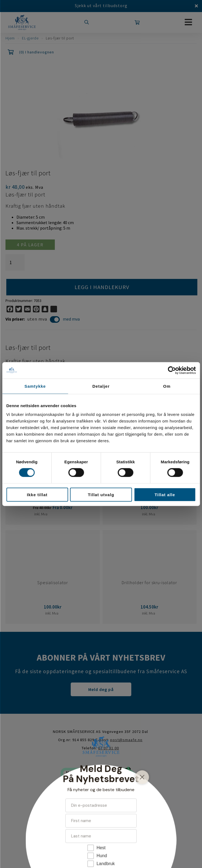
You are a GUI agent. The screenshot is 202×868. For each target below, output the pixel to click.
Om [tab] (167, 386)
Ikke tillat (37, 494)
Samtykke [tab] (35, 386)
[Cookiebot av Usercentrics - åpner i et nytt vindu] (172, 370)
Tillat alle (165, 494)
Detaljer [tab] (101, 386)
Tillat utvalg (101, 494)
